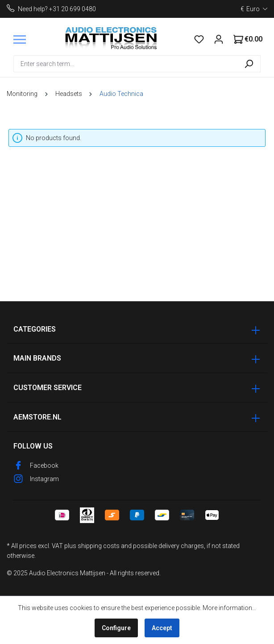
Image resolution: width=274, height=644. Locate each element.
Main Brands (37, 358)
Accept (162, 628)
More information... (229, 608)
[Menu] (20, 39)
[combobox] (125, 64)
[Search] (249, 64)
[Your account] (219, 39)
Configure (116, 628)
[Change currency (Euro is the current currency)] (254, 9)
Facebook (44, 465)
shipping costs (99, 546)
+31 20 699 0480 (73, 9)
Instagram (44, 479)
